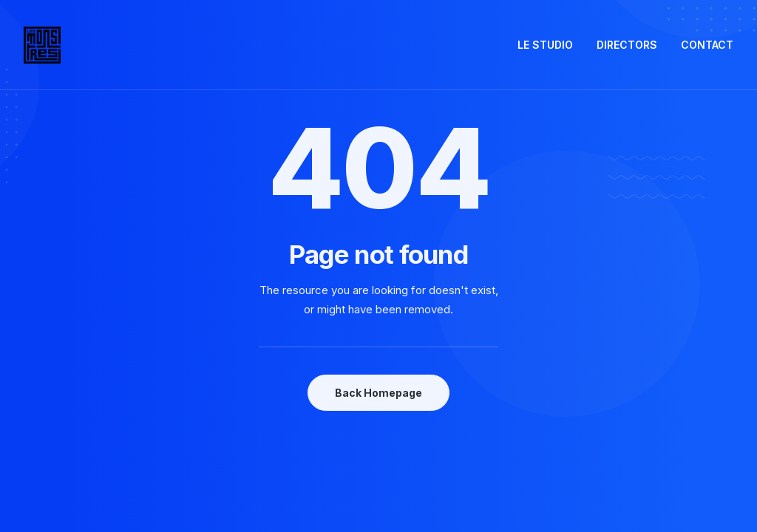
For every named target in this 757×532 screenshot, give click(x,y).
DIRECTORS (627, 45)
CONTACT (707, 45)
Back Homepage (378, 393)
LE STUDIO (545, 45)
